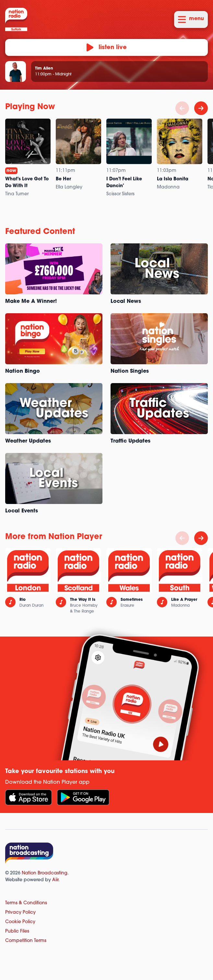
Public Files (17, 931)
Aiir (55, 880)
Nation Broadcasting (45, 873)
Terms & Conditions (26, 903)
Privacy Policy (20, 913)
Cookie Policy (20, 922)
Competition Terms (26, 941)
